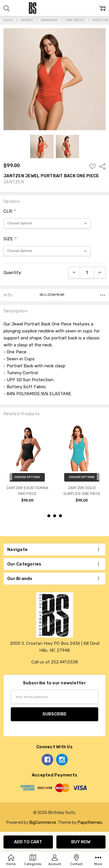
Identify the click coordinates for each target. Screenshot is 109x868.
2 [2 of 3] (55, 516)
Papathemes (90, 822)
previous (6, 471)
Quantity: (13, 273)
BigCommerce (43, 822)
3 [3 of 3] (60, 516)
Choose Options (27, 477)
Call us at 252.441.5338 (55, 662)
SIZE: (10, 239)
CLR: (10, 211)
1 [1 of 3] (49, 516)
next (103, 471)
